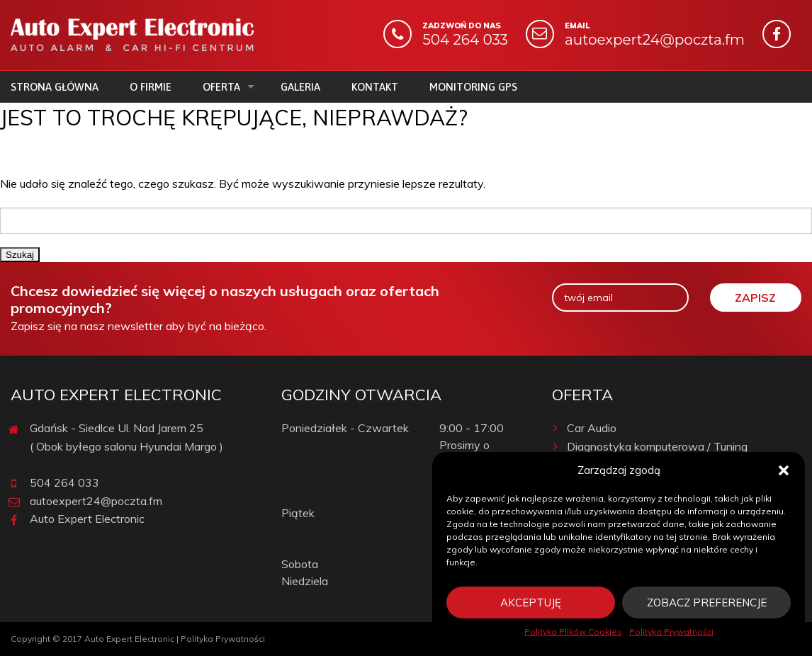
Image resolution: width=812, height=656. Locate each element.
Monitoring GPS (473, 87)
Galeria (300, 87)
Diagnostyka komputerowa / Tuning (650, 446)
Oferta (221, 87)
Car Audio (584, 428)
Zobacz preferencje (707, 603)
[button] (784, 470)
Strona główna (55, 87)
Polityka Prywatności (671, 632)
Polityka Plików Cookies (573, 632)
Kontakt (375, 87)
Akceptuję (531, 603)
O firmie (151, 87)
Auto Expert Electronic (87, 519)
